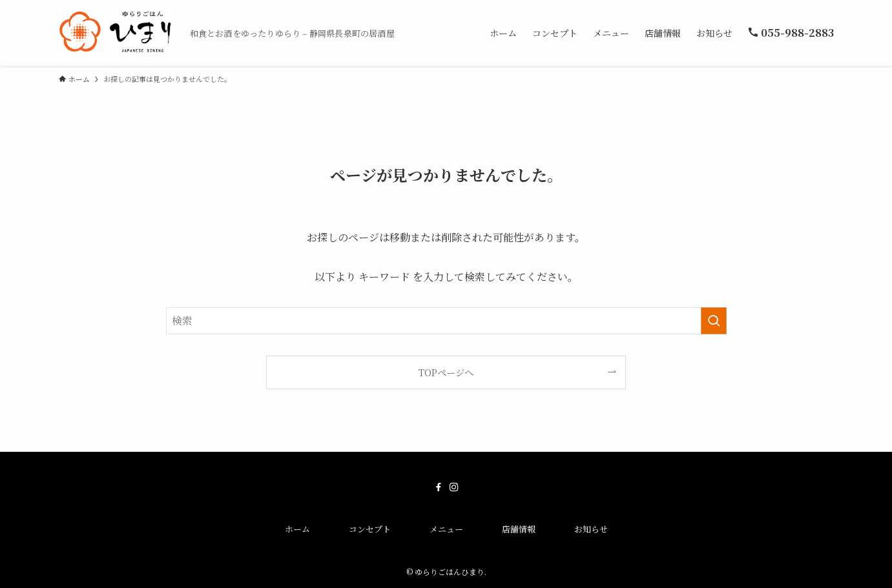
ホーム (297, 529)
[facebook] (439, 487)
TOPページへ (446, 372)
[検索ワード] (446, 321)
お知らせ (591, 529)
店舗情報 (519, 529)
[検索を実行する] (714, 321)
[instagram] (454, 487)
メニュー (446, 529)
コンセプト (370, 529)
